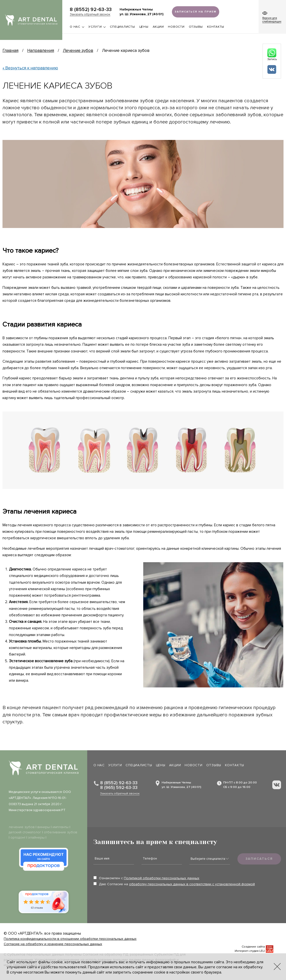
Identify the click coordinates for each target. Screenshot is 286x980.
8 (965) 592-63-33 (119, 787)
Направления (41, 51)
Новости (176, 27)
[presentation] (131, 901)
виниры (44, 827)
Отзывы (196, 27)
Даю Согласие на (174, 884)
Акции (158, 27)
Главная (10, 51)
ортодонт (18, 837)
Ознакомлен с (146, 878)
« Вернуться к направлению (30, 68)
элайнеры (36, 837)
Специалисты (122, 27)
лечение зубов (22, 827)
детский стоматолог (25, 832)
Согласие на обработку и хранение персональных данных (53, 944)
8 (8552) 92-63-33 (91, 10)
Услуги (97, 27)
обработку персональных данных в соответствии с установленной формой (192, 884)
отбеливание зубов (61, 832)
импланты (61, 827)
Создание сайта (253, 947)
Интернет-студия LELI (250, 951)
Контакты (216, 27)
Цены (144, 27)
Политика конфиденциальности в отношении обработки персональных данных (70, 939)
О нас (77, 27)
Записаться (259, 859)
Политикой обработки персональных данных (162, 878)
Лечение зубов (78, 51)
